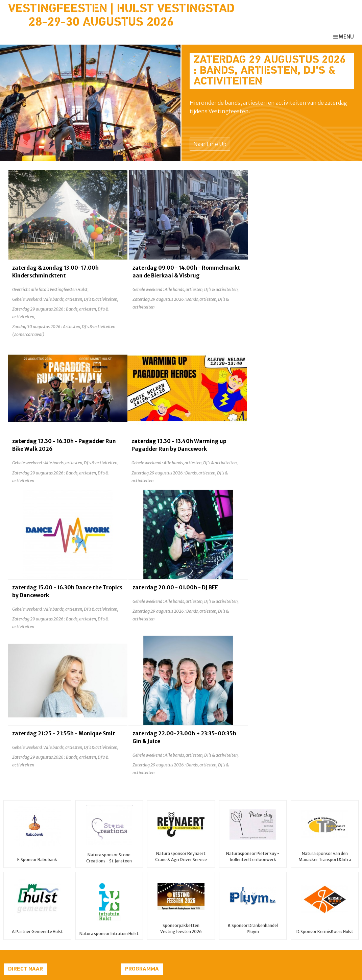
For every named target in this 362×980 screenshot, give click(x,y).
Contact (14, 929)
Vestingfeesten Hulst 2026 (213, 867)
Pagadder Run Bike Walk (32, 859)
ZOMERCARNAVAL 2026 (209, 859)
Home (11, 851)
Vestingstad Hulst (25, 906)
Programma (18, 890)
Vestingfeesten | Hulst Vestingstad (121, 9)
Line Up (12, 875)
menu (344, 37)
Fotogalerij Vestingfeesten (35, 913)
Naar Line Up (210, 144)
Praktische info (22, 882)
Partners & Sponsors (28, 898)
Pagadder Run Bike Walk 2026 (216, 851)
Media (11, 921)
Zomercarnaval (22, 867)
